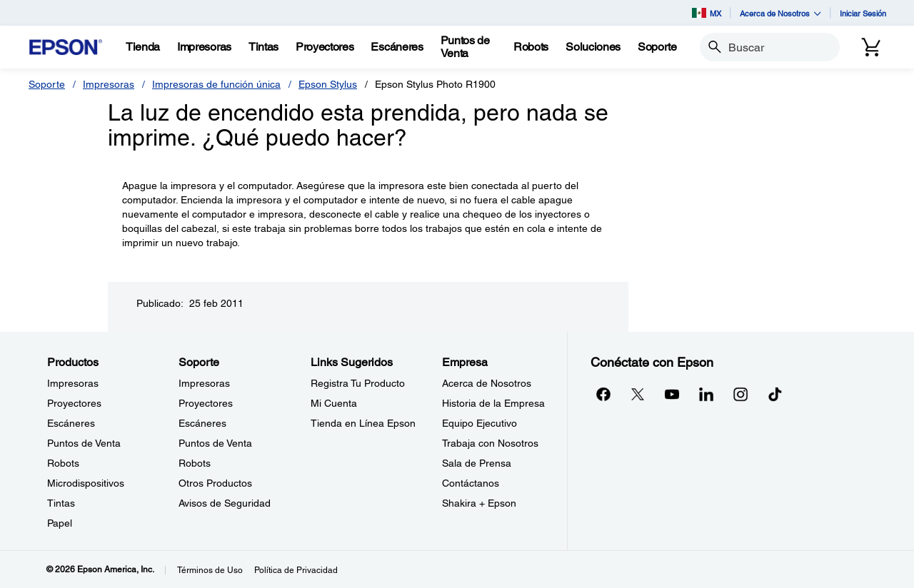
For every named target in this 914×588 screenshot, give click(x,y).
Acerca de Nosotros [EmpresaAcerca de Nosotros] (487, 383)
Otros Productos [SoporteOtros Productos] (215, 483)
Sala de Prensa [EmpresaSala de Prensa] (477, 463)
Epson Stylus (328, 84)
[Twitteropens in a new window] (638, 394)
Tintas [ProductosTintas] (61, 503)
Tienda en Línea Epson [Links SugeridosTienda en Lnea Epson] (363, 423)
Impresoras (109, 84)
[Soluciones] (593, 47)
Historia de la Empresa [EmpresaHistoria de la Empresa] (493, 403)
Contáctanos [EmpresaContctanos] (471, 483)
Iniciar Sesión (863, 13)
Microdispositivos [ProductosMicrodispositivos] (86, 483)
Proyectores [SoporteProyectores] (206, 403)
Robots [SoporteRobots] (195, 463)
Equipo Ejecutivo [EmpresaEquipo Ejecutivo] (479, 423)
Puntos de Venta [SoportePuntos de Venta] (215, 443)
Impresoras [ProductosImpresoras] (73, 383)
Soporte (47, 84)
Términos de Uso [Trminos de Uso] (210, 570)
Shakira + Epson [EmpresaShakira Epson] (479, 503)
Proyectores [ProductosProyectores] (74, 403)
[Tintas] (263, 47)
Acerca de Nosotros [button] (780, 13)
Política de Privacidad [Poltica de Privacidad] (296, 570)
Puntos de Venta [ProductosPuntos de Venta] (84, 443)
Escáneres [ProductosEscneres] (71, 423)
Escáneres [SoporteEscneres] (202, 423)
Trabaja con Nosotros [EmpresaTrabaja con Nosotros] (490, 443)
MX (707, 13)
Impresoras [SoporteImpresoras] (204, 383)
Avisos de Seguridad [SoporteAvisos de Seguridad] (225, 503)
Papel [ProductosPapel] (60, 523)
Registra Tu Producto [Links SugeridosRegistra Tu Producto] (358, 383)
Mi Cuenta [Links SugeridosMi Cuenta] (334, 403)
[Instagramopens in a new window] (740, 394)
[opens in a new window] (775, 394)
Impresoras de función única (216, 84)
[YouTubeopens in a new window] (672, 394)
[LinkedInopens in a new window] (706, 394)
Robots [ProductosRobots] (63, 463)
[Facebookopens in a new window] (603, 394)
